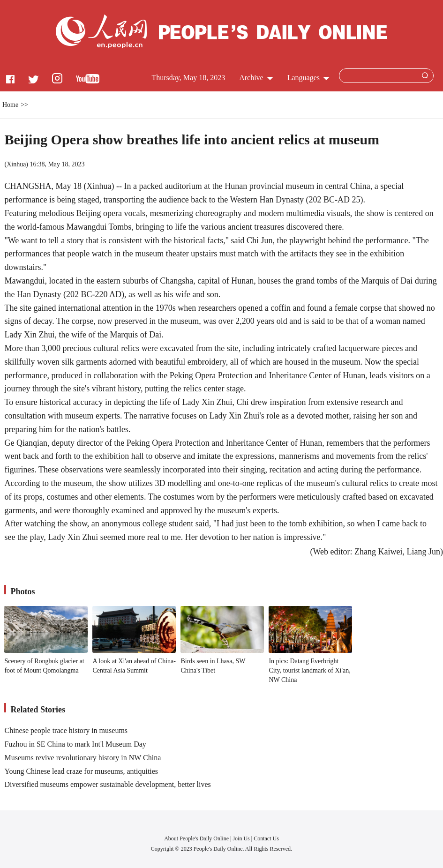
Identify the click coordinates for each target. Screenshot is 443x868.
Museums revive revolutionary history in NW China (83, 758)
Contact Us (266, 838)
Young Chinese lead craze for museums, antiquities (81, 771)
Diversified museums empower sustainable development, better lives (107, 784)
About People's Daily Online (196, 838)
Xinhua (16, 164)
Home (10, 105)
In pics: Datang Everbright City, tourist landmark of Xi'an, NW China (309, 670)
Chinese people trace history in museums (66, 730)
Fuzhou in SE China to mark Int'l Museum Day (75, 744)
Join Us (242, 838)
